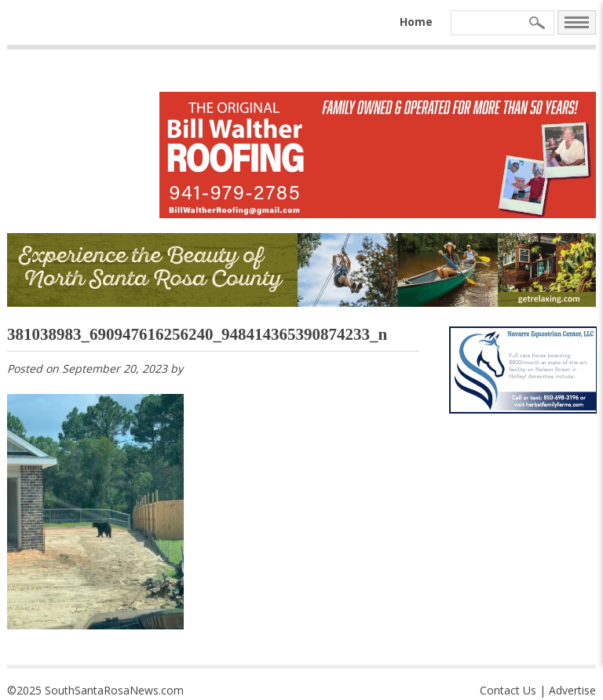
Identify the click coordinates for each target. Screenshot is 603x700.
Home (416, 22)
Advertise (572, 690)
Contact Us (508, 690)
